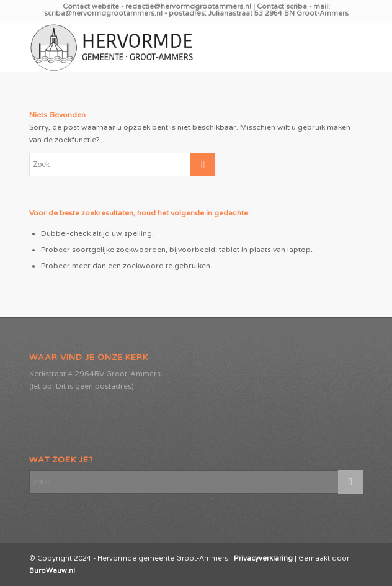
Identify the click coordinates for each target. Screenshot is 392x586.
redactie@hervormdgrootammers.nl (189, 7)
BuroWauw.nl (52, 571)
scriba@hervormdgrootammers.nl (104, 13)
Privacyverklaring (263, 558)
